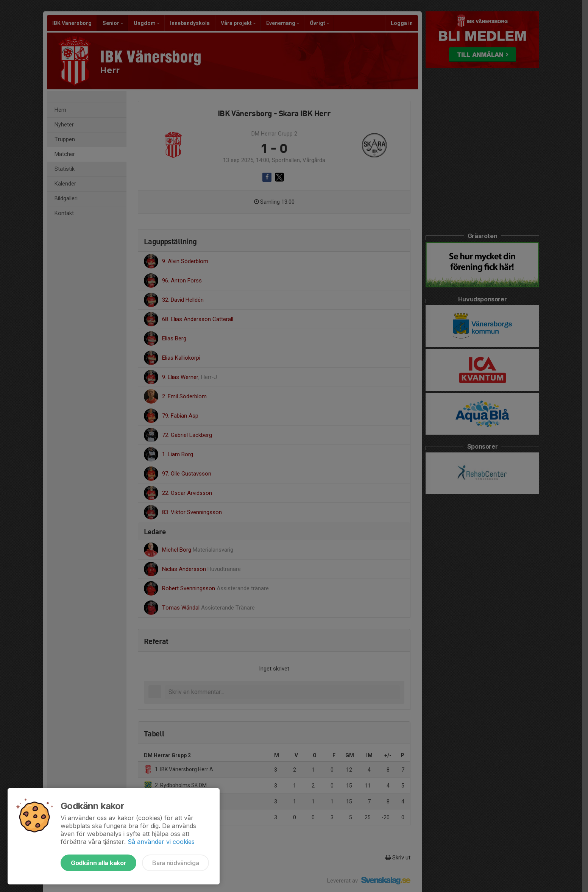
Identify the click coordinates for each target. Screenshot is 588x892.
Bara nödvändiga (175, 863)
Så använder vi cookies (161, 842)
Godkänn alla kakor (98, 863)
